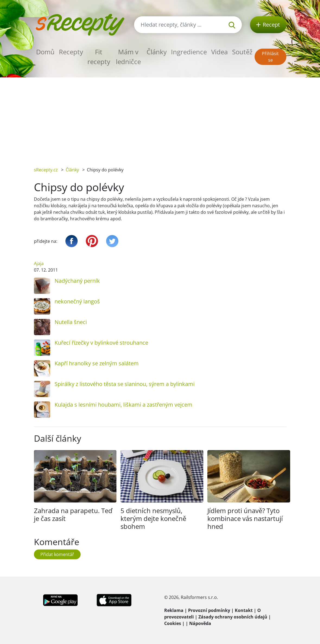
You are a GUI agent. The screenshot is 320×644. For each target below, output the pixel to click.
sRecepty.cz (46, 170)
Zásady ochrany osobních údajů (233, 617)
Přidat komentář (57, 554)
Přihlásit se (270, 57)
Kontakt (244, 610)
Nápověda (200, 623)
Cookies (173, 623)
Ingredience (189, 52)
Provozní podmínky (209, 610)
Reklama (174, 610)
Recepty (71, 52)
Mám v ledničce (128, 57)
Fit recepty (99, 57)
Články (157, 52)
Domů (45, 52)
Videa (219, 52)
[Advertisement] (160, 118)
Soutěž (242, 52)
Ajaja (39, 263)
